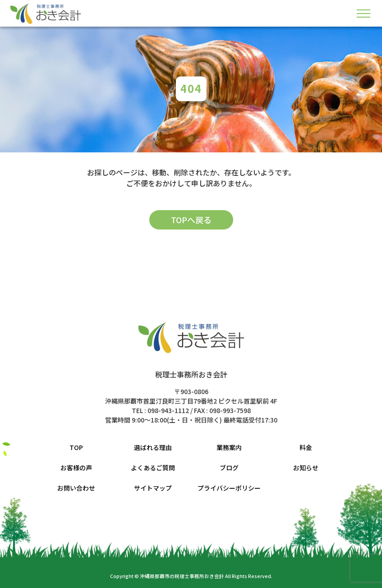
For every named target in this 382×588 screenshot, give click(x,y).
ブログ (229, 468)
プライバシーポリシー (229, 488)
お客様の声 (76, 468)
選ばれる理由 (153, 447)
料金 (306, 447)
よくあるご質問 (153, 468)
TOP (76, 447)
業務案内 (229, 447)
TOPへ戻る (191, 220)
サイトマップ (153, 488)
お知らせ (306, 468)
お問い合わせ (76, 488)
